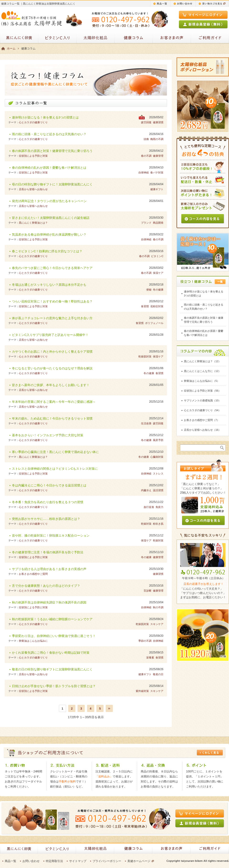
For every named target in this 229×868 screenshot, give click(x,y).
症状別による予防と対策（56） (202, 391)
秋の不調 (158, 607)
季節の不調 (145, 641)
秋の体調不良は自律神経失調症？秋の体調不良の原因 (49, 602)
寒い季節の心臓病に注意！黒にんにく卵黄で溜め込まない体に (55, 452)
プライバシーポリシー (107, 861)
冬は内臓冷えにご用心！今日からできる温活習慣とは (49, 485)
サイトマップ (78, 861)
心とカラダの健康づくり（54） (202, 410)
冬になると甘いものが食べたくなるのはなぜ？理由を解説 (52, 368)
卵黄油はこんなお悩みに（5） (202, 381)
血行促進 (149, 507)
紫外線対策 (142, 691)
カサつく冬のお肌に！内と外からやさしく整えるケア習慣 (52, 352)
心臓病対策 (157, 457)
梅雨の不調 (157, 139)
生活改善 (146, 423)
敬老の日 (158, 674)
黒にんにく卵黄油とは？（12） (202, 361)
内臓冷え (146, 490)
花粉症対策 (157, 306)
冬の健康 (158, 290)
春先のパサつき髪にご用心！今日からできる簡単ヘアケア (52, 268)
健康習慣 (158, 122)
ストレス (158, 474)
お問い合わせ (31, 861)
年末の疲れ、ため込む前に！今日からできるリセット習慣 (52, 418)
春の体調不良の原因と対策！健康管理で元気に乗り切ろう (52, 151)
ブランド (146, 223)
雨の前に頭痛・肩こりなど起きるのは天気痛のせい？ (49, 134)
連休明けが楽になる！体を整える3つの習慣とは (45, 117)
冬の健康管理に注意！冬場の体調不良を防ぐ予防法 (48, 552)
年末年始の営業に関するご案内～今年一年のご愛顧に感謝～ (54, 402)
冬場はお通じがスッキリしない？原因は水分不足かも (49, 285)
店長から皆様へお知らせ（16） (202, 430)
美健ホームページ (139, 861)
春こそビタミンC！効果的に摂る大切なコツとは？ (47, 251)
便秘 (149, 290)
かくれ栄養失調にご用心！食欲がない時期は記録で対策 (51, 653)
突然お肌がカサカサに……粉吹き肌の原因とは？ (46, 519)
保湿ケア (158, 273)
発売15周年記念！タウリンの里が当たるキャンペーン (49, 201)
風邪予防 (158, 440)
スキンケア (157, 624)
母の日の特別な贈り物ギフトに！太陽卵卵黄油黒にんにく (52, 184)
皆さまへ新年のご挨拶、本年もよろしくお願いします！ (51, 385)
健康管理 (158, 156)
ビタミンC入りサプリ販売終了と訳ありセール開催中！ (50, 335)
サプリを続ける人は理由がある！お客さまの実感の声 (49, 569)
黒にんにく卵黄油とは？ (33, 223)
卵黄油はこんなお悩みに (33, 641)
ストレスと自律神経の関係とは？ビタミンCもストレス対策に (55, 469)
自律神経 (144, 173)
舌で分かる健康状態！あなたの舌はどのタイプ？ (46, 586)
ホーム (11, 49)
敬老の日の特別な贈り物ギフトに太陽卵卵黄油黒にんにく (52, 669)
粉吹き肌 (158, 524)
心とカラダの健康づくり (33, 122)
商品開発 (158, 223)
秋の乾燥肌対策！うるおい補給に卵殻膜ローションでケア (52, 619)
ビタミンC (157, 256)
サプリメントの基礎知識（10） (202, 400)
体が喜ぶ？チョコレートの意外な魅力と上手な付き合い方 (52, 318)
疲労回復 (146, 122)
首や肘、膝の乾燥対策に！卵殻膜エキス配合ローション (51, 536)
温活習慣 (158, 490)
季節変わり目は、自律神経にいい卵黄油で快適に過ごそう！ (54, 636)
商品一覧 (10, 861)
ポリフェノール (154, 323)
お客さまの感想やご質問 (33, 574)
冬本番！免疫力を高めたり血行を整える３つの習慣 (48, 502)
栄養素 (150, 658)
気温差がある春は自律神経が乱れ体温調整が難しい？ (49, 235)
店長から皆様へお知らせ (33, 189)
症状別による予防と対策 (33, 156)
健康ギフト (157, 189)
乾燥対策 (146, 524)
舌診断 (148, 591)
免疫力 (159, 507)
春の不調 (146, 156)
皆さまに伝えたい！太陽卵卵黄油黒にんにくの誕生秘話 (51, 218)
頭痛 (146, 139)
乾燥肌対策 (145, 356)
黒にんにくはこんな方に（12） (202, 371)
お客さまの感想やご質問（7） (202, 420)
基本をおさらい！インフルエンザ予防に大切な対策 (48, 435)
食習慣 (145, 306)
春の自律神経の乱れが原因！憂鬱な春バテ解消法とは (49, 168)
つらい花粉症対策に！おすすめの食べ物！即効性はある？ (52, 301)
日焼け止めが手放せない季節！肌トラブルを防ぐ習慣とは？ (54, 686)
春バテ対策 (157, 173)
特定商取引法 (54, 861)
